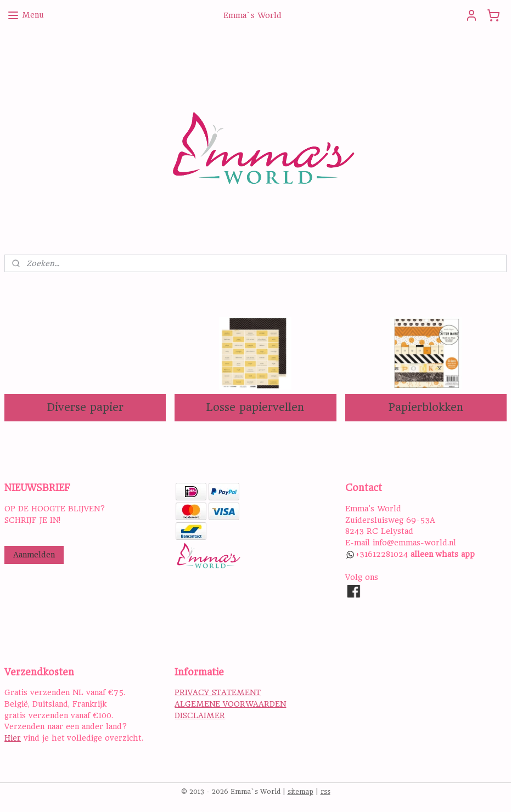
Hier (13, 738)
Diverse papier (85, 407)
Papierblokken (426, 407)
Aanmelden (34, 555)
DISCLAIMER (200, 715)
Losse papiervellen (255, 407)
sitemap (301, 792)
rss (325, 792)
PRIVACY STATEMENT (218, 692)
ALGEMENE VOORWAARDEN (230, 704)
